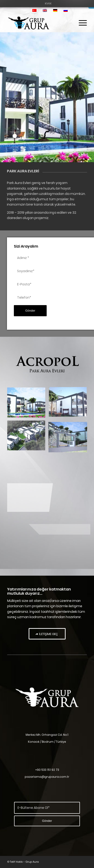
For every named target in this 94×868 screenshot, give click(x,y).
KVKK (48, 3)
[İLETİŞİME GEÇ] (47, 634)
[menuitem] (48, 3)
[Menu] (80, 23)
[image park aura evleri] (28, 404)
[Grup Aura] (39, 23)
